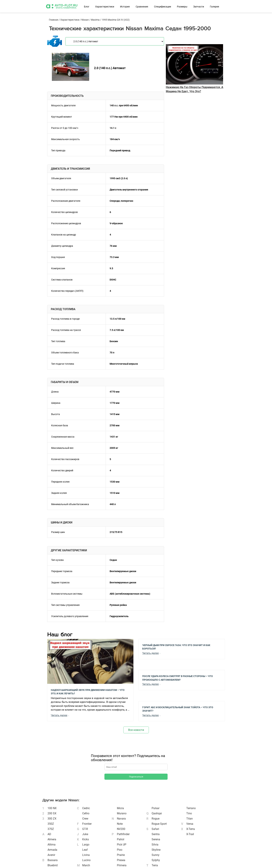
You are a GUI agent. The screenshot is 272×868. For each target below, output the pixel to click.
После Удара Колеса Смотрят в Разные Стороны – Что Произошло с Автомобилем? (178, 678)
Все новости (136, 730)
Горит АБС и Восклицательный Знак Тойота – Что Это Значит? (178, 709)
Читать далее (59, 715)
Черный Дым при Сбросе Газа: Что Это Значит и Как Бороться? (176, 647)
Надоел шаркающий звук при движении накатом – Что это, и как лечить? (88, 692)
